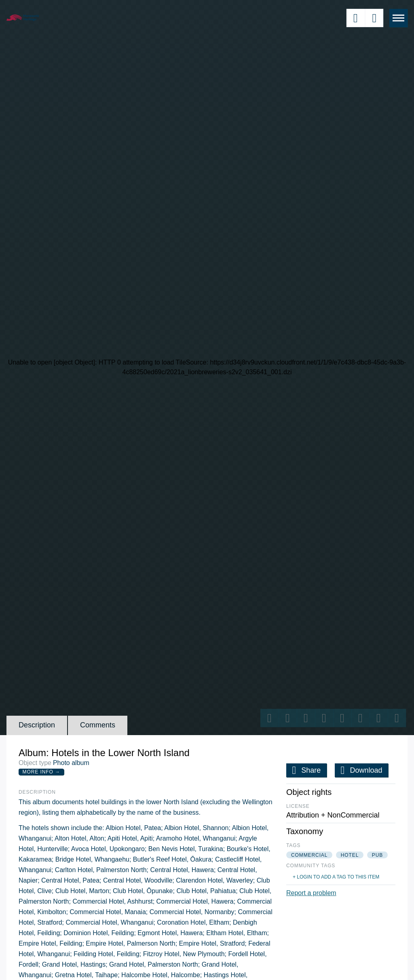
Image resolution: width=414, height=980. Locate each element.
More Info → (41, 772)
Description (37, 725)
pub (377, 855)
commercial (309, 855)
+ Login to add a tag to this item (336, 877)
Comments (98, 725)
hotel (350, 855)
